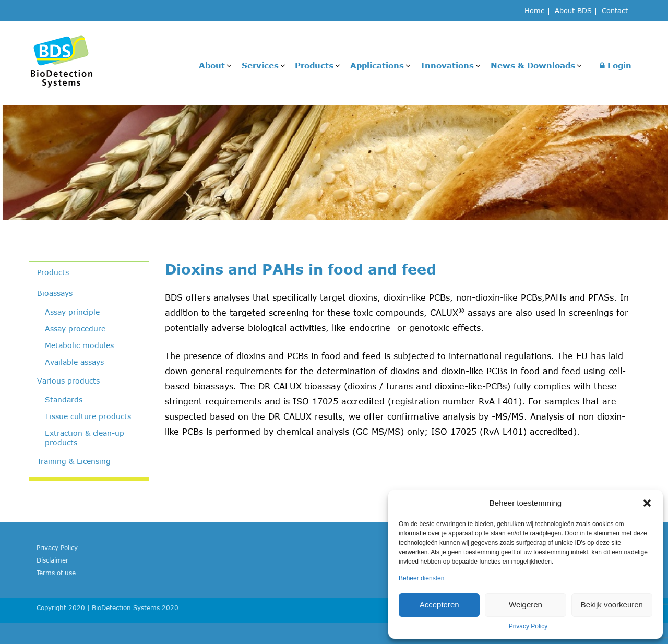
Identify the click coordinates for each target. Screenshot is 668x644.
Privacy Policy (528, 626)
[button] (647, 503)
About (212, 65)
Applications (377, 65)
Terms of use (56, 573)
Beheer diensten (421, 578)
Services (260, 65)
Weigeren (526, 605)
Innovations (447, 65)
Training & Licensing (74, 461)
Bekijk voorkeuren (612, 605)
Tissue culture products (88, 416)
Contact (615, 11)
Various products (68, 381)
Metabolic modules (79, 345)
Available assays (74, 362)
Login (616, 65)
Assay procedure (75, 329)
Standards (64, 399)
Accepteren (439, 605)
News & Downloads (533, 65)
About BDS (573, 11)
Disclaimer (52, 560)
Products (314, 65)
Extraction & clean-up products (85, 438)
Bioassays (55, 293)
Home (535, 11)
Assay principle (72, 312)
